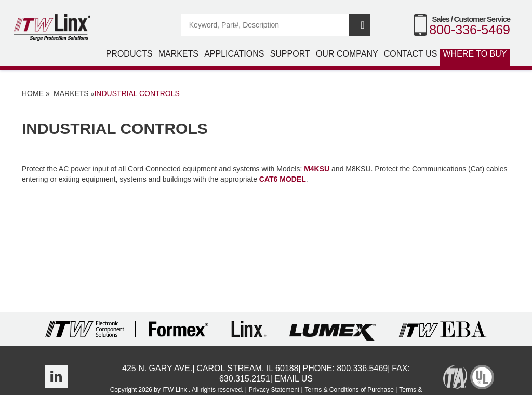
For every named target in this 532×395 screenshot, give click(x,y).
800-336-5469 (470, 30)
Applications (234, 54)
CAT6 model (283, 179)
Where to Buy (475, 54)
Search (360, 25)
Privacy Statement (274, 390)
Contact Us (411, 54)
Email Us (294, 379)
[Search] (265, 25)
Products (129, 54)
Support (290, 54)
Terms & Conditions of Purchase (349, 390)
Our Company (347, 54)
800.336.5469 (362, 368)
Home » (36, 93)
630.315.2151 (245, 379)
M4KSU (317, 169)
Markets (178, 54)
